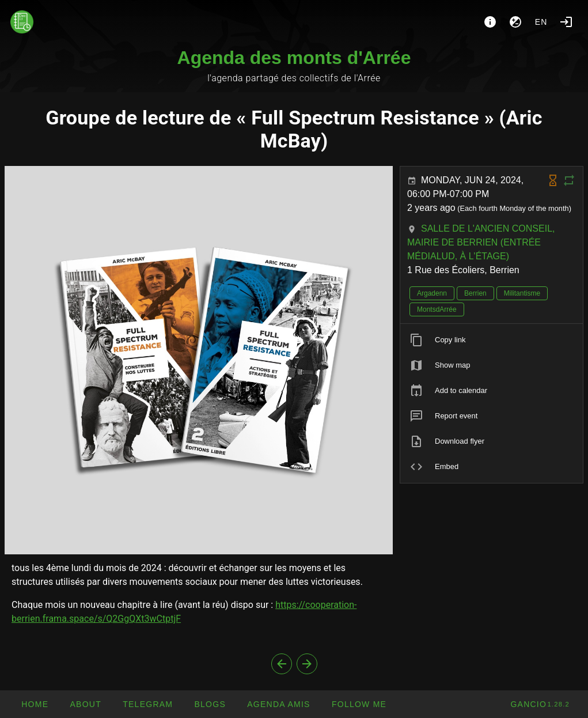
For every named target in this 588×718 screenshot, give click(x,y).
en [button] (541, 22)
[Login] (566, 22)
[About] (490, 22)
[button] (278, 704)
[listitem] (492, 340)
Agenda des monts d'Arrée (294, 58)
